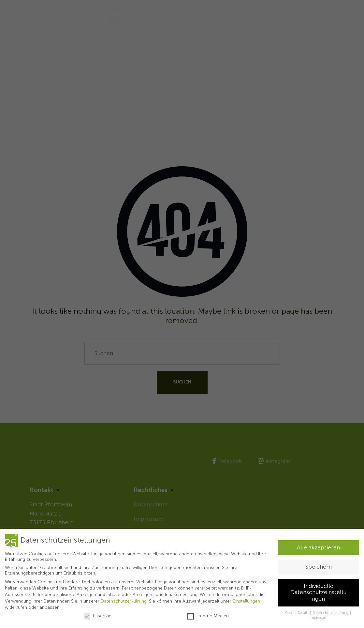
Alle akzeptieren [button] (318, 548)
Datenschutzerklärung (124, 601)
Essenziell (99, 616)
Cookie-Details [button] (297, 613)
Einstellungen (246, 601)
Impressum (319, 618)
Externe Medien (208, 616)
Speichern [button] (319, 567)
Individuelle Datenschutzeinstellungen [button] (318, 592)
